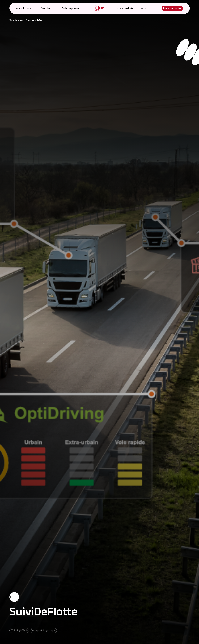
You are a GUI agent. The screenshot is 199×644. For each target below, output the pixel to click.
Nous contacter (172, 8)
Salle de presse (70, 8)
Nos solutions (23, 8)
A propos (146, 8)
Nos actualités (125, 8)
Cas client (47, 8)
